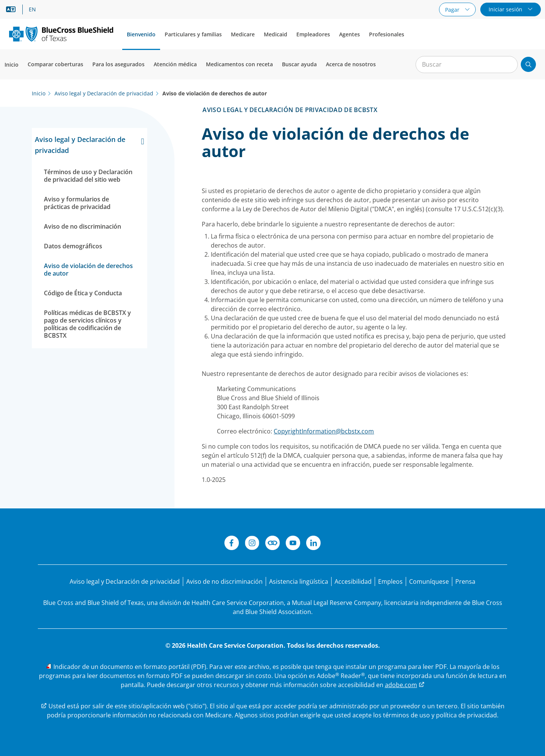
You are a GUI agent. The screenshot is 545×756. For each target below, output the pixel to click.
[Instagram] (252, 544)
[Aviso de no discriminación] (224, 581)
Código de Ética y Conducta (83, 293)
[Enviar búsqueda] (528, 64)
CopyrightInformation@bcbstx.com (324, 431)
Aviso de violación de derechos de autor (88, 270)
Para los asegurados (118, 64)
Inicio (12, 65)
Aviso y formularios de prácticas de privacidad (77, 203)
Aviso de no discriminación (83, 226)
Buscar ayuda (299, 64)
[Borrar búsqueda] (508, 65)
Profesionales (387, 34)
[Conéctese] (272, 544)
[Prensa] (465, 581)
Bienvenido (141, 34)
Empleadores (313, 34)
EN (32, 9)
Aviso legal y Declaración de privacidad (90, 144)
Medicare (243, 34)
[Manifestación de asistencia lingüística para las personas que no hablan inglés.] (299, 581)
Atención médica (175, 64)
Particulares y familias (193, 34)
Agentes (350, 34)
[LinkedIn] (313, 544)
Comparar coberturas (55, 64)
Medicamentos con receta (239, 64)
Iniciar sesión (506, 9)
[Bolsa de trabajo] (390, 581)
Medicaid (276, 34)
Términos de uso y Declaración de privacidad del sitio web (88, 176)
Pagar (453, 10)
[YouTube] (293, 544)
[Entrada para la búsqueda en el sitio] (467, 65)
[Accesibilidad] (353, 581)
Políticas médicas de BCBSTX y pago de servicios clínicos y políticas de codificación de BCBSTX (87, 324)
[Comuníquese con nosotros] (429, 581)
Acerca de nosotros (351, 64)
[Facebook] (232, 544)
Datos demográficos (73, 246)
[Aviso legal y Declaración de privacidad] (125, 581)
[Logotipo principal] (61, 34)
